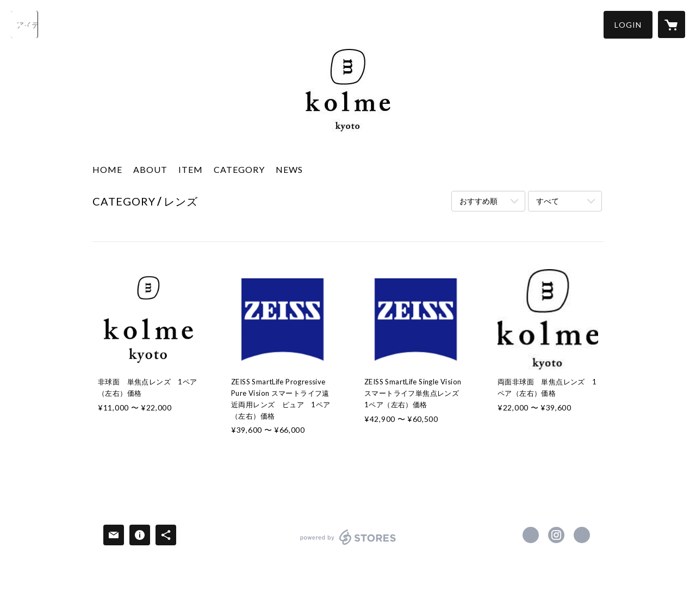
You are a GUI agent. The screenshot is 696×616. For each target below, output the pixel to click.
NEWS (289, 169)
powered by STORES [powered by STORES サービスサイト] (348, 545)
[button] (628, 25)
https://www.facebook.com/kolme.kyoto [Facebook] (531, 535)
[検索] (24, 24)
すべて (548, 201)
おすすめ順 (478, 201)
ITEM (191, 169)
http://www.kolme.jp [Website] (582, 535)
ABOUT (150, 169)
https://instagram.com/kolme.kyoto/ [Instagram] (556, 535)
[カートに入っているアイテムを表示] (672, 24)
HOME (107, 169)
